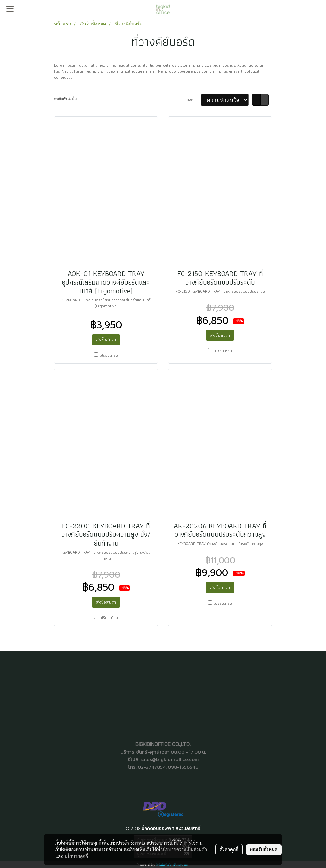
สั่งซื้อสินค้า (106, 339)
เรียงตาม (192, 100)
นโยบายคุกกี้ (76, 856)
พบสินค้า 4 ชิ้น (65, 99)
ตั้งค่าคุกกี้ (229, 849)
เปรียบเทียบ (109, 355)
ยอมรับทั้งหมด (264, 849)
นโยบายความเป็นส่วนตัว (184, 849)
